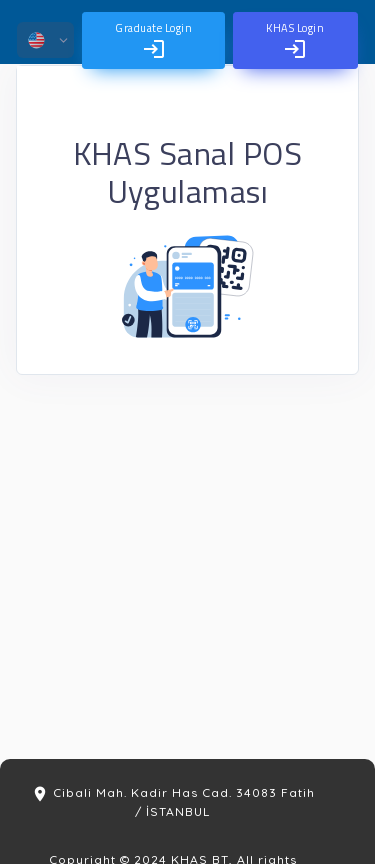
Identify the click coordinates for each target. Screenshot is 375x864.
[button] (45, 40)
